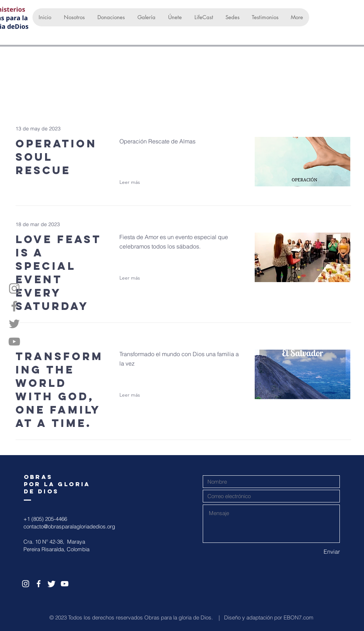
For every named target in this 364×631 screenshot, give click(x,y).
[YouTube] (14, 342)
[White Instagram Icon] (26, 584)
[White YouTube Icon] (65, 584)
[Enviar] (314, 551)
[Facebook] (14, 306)
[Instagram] (14, 288)
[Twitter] (14, 324)
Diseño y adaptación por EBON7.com (269, 617)
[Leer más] (133, 182)
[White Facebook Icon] (39, 584)
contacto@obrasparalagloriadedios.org (69, 526)
